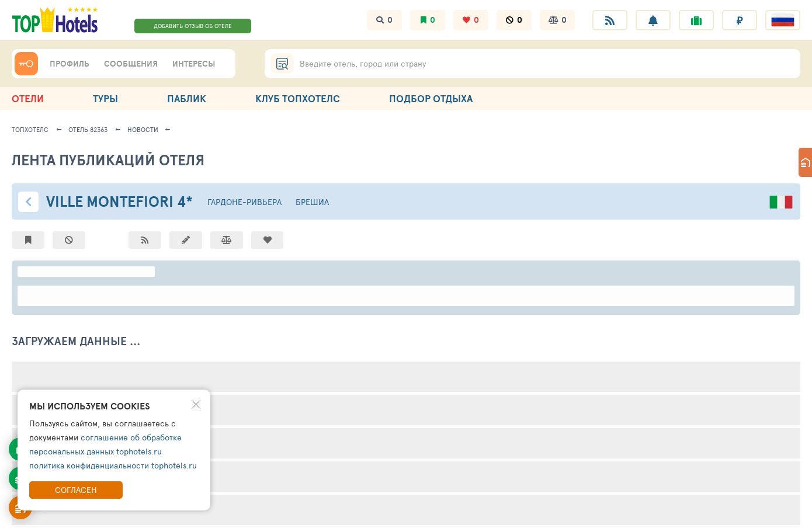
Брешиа (312, 202)
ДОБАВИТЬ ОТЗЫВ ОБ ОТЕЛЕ (193, 26)
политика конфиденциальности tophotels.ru (113, 465)
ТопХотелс (30, 129)
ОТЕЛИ (28, 98)
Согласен (76, 490)
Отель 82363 (88, 129)
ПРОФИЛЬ (70, 64)
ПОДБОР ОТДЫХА (431, 98)
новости (143, 129)
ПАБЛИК (187, 98)
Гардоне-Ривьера (244, 202)
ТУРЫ (105, 98)
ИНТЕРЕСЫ (194, 64)
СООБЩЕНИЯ (131, 64)
